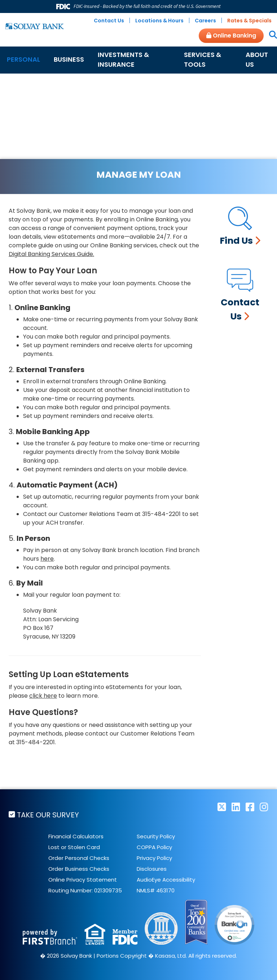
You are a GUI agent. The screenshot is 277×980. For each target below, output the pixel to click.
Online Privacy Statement (83, 880)
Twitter (222, 807)
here (47, 559)
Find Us (236, 241)
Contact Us (109, 21)
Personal (23, 59)
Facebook (250, 807)
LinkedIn (236, 807)
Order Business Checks (79, 869)
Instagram (264, 807)
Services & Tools (203, 59)
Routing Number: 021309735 (85, 890)
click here (43, 696)
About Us (257, 59)
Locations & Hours (159, 21)
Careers (205, 21)
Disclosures (152, 869)
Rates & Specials (249, 21)
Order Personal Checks (79, 858)
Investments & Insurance (123, 59)
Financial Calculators (76, 836)
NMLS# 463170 (156, 890)
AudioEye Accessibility (166, 880)
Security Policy (156, 836)
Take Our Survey (48, 815)
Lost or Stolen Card (74, 847)
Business (69, 59)
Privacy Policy (154, 858)
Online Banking (231, 36)
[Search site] (270, 35)
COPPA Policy (154, 847)
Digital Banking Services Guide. (51, 254)
